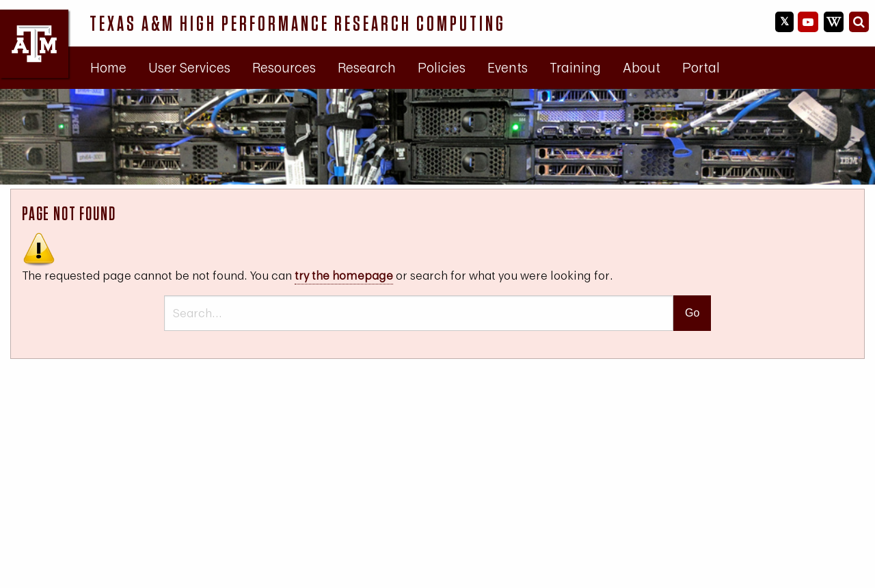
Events (508, 67)
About (642, 67)
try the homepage (344, 275)
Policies (442, 67)
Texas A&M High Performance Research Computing (298, 23)
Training (575, 67)
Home (108, 67)
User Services (189, 67)
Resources (284, 67)
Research (367, 67)
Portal (701, 67)
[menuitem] (108, 68)
